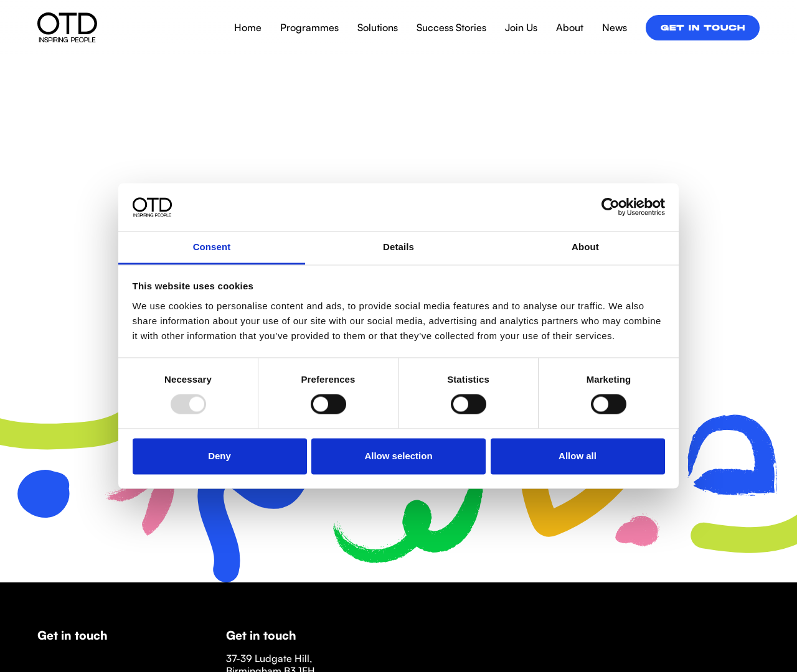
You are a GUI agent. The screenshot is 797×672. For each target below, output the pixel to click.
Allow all (578, 456)
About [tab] (585, 247)
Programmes (309, 27)
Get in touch (703, 29)
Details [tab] (398, 247)
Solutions (378, 27)
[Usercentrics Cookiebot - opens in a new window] (611, 207)
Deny (219, 456)
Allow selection (398, 456)
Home (248, 27)
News (615, 27)
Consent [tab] (212, 247)
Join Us (521, 27)
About (570, 27)
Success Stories (451, 27)
